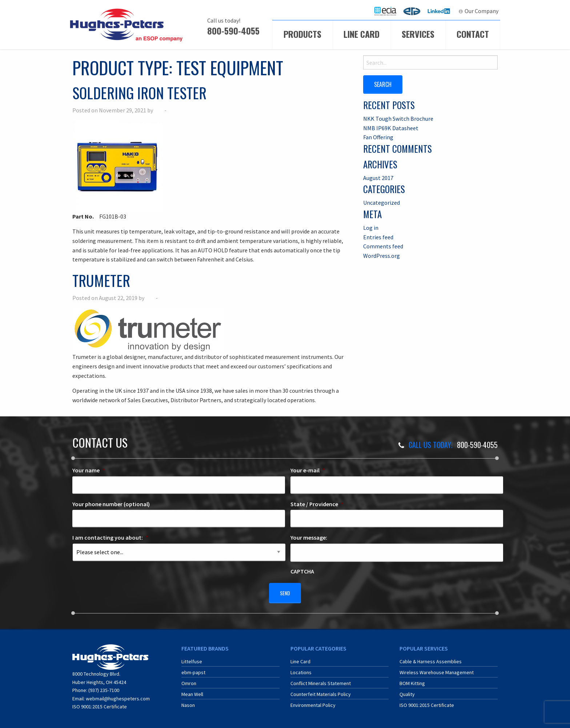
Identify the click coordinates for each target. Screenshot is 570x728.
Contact (473, 34)
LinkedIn (440, 11)
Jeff (159, 110)
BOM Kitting (412, 680)
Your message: (309, 537)
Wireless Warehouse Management (437, 669)
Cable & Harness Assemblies (431, 658)
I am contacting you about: (110, 537)
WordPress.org (382, 255)
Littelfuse (192, 658)
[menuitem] (385, 11)
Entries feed (378, 236)
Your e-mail (308, 470)
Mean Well (192, 691)
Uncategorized (382, 202)
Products (302, 34)
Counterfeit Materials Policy (321, 691)
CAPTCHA (302, 571)
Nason (188, 702)
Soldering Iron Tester (139, 93)
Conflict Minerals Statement (321, 680)
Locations (301, 669)
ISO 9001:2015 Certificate (100, 703)
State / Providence (317, 504)
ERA (414, 11)
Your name (89, 470)
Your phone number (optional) (111, 504)
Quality (407, 691)
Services (418, 34)
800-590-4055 (233, 31)
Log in (371, 227)
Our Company (481, 11)
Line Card (362, 34)
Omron (189, 680)
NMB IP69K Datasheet (391, 127)
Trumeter (101, 280)
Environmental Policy (313, 702)
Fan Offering (378, 137)
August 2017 (378, 177)
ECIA (389, 11)
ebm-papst (193, 669)
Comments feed (383, 246)
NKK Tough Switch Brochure (398, 118)
